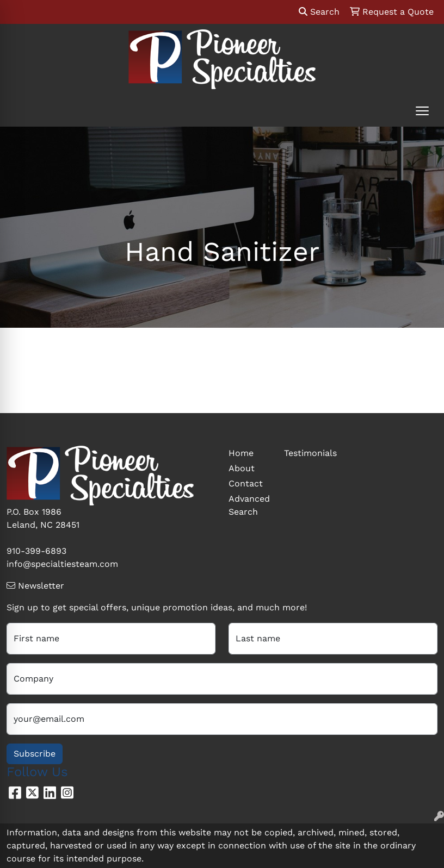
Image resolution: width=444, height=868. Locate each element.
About (242, 468)
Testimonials (305, 453)
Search (319, 12)
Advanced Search (249, 505)
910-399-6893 (36, 551)
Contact (246, 483)
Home (241, 453)
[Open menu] (422, 111)
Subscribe (35, 754)
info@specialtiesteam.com (62, 564)
